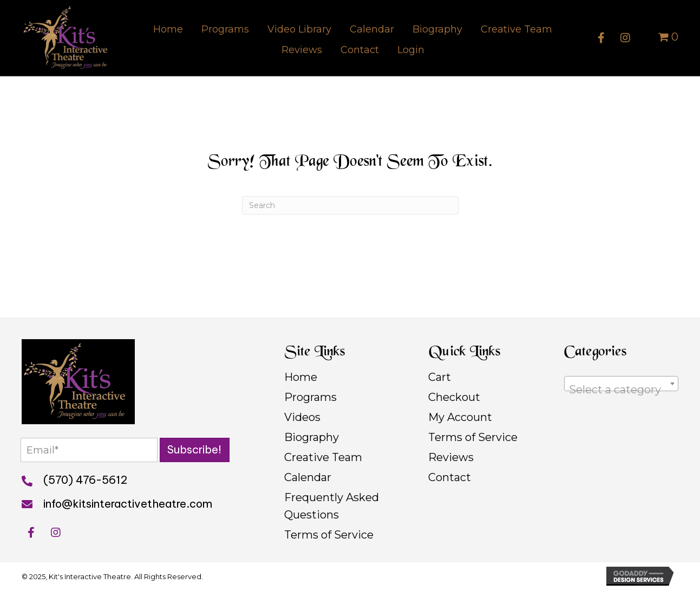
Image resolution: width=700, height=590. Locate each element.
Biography (312, 437)
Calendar (308, 477)
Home (301, 377)
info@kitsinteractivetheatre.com (128, 504)
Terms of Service (329, 535)
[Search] (350, 205)
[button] (601, 38)
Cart (440, 377)
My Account (460, 417)
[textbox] (621, 390)
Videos (302, 417)
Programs (310, 397)
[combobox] (621, 384)
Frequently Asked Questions (332, 506)
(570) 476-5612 (85, 480)
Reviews (451, 457)
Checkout (454, 397)
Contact (450, 477)
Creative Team (323, 457)
